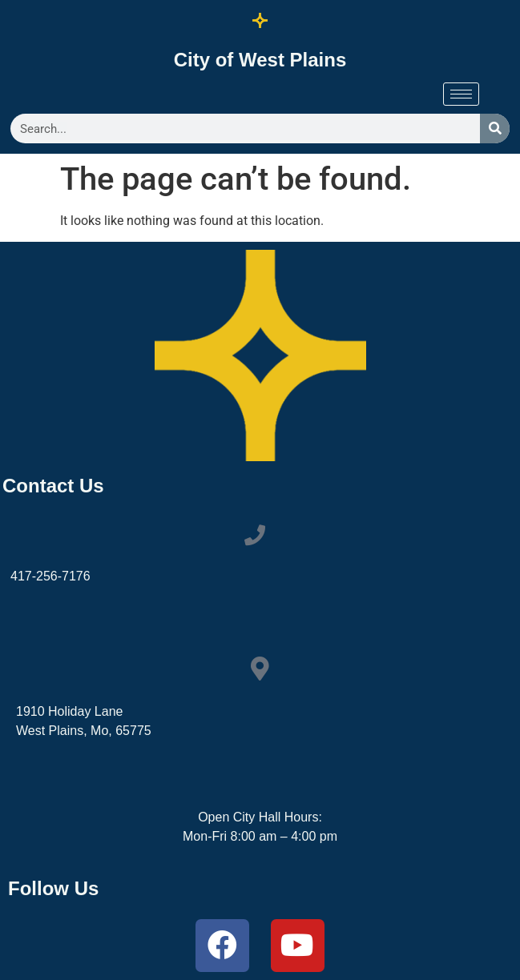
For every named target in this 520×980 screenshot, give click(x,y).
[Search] (495, 129)
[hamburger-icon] (461, 94)
